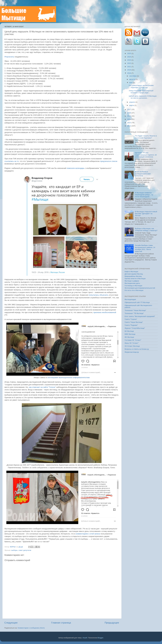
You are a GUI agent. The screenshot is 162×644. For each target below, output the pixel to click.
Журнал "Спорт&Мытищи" (135, 328)
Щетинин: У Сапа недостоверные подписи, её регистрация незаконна (146, 155)
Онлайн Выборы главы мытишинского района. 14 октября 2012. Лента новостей (145, 248)
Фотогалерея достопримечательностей (140, 288)
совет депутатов (25, 550)
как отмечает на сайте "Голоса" (42, 387)
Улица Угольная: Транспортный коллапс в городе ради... (141, 92)
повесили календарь (76, 168)
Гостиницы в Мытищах (133, 286)
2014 (129, 119)
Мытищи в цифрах (132, 281)
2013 (129, 123)
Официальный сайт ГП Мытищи (137, 302)
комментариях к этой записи (88, 534)
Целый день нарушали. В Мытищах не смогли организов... (143, 97)
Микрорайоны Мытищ (133, 276)
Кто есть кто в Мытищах (134, 290)
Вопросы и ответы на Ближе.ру (137, 349)
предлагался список (109, 161)
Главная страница (61, 623)
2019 (129, 70)
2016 (129, 113)
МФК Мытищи (130, 334)
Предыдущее (112, 623)
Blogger (100, 638)
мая (131, 83)
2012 (129, 126)
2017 (129, 109)
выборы (14, 550)
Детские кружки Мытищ (134, 274)
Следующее (11, 623)
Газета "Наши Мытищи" (134, 322)
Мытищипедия (130, 299)
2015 (129, 116)
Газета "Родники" (131, 325)
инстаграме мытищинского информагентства (68, 377)
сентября (133, 76)
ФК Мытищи (129, 337)
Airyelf (85, 638)
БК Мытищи (129, 331)
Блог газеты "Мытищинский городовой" (140, 316)
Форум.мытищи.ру (132, 352)
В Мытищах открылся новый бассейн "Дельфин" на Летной (146, 214)
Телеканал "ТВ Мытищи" (134, 313)
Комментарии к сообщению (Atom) (31, 628)
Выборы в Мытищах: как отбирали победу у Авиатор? (146, 229)
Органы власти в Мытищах (135, 279)
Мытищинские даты (132, 283)
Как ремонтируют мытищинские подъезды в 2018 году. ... (141, 86)
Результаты (9, 57)
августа (132, 79)
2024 (129, 57)
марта (132, 105)
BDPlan (13, 547)
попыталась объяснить (99, 295)
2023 (129, 60)
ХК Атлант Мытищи (132, 346)
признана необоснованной (105, 312)
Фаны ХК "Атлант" (132, 343)
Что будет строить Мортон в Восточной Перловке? (146, 137)
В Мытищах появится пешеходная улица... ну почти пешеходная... (144, 195)
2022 (129, 63)
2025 (129, 53)
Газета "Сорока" (131, 319)
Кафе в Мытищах (131, 272)
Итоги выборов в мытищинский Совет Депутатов (143, 174)
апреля (132, 102)
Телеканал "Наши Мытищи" (135, 310)
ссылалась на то (12, 161)
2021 (129, 67)
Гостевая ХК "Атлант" (133, 340)
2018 (129, 73)
